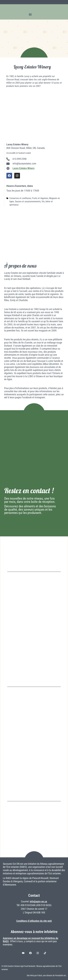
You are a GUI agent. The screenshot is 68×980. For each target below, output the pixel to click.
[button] (30, 14)
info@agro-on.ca (38, 902)
